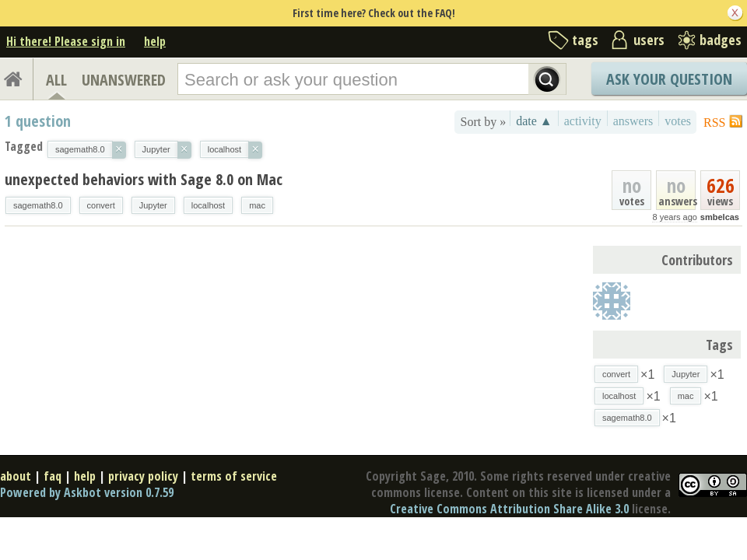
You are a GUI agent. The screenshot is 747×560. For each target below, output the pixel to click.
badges (721, 40)
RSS (714, 122)
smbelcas (720, 217)
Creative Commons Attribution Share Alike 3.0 (509, 509)
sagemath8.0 (38, 205)
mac (257, 205)
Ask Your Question (669, 79)
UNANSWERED (124, 80)
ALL (56, 80)
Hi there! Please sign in (66, 41)
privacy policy (143, 476)
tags (585, 40)
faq (53, 476)
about (16, 476)
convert (101, 205)
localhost (208, 205)
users (649, 40)
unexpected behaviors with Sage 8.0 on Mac (144, 179)
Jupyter (153, 205)
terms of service (234, 476)
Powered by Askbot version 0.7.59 (87, 492)
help (155, 41)
